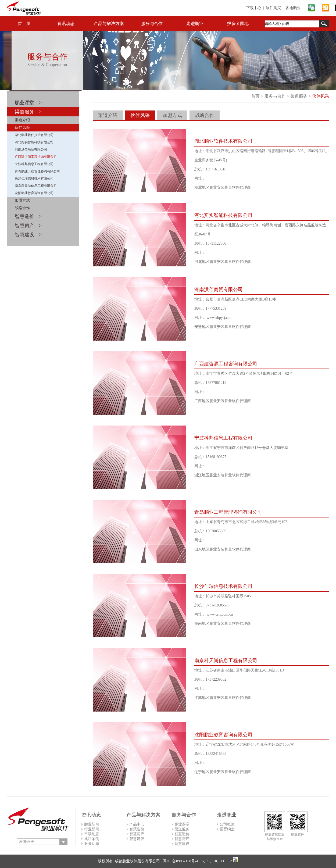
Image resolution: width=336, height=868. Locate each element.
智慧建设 (137, 839)
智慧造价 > (28, 216)
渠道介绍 (22, 120)
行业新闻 (92, 829)
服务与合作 (152, 24)
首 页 (24, 24)
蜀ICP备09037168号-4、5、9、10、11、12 (197, 861)
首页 (255, 96)
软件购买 (273, 8)
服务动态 (92, 844)
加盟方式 (22, 200)
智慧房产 (137, 834)
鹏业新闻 (92, 824)
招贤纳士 (227, 829)
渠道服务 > (28, 112)
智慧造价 (137, 829)
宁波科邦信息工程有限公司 (34, 164)
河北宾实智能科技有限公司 (34, 142)
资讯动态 (66, 24)
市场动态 (92, 834)
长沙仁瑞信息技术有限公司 (34, 178)
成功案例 (92, 839)
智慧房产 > (28, 226)
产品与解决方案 (109, 24)
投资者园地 (238, 24)
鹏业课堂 (182, 824)
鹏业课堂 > (28, 103)
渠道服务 (299, 96)
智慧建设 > (28, 235)
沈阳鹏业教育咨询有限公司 (34, 193)
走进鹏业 (195, 24)
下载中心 (254, 8)
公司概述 (227, 824)
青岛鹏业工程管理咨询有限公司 (37, 171)
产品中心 (137, 824)
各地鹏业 (293, 8)
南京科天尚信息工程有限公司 (36, 186)
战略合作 (22, 208)
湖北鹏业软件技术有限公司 (34, 135)
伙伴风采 (22, 128)
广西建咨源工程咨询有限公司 (36, 157)
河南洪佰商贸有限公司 (31, 149)
